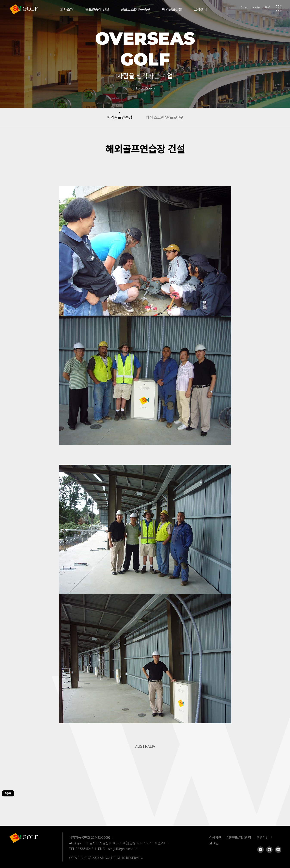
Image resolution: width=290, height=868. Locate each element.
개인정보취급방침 (239, 837)
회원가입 (263, 837)
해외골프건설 (172, 9)
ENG (268, 7)
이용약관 (215, 837)
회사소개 (67, 9)
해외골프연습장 (120, 117)
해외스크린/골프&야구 (165, 117)
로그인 (214, 843)
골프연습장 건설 (97, 9)
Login (256, 7)
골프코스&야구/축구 (136, 9)
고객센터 (200, 9)
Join (244, 7)
